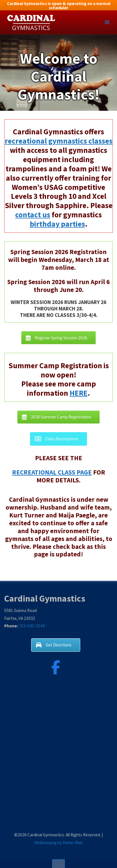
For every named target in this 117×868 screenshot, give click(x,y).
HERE (79, 393)
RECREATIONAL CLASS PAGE (52, 472)
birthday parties (57, 224)
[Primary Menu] (107, 22)
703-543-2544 (32, 626)
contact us (33, 215)
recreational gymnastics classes (59, 141)
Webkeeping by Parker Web (59, 843)
